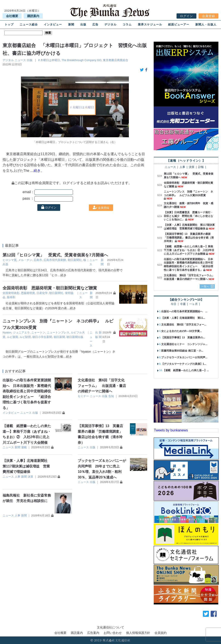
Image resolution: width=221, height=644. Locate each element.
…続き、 (37, 171)
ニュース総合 (29, 24)
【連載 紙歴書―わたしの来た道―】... (186, 370)
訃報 (201, 167)
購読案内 (33, 16)
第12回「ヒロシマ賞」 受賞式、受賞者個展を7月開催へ (55, 255)
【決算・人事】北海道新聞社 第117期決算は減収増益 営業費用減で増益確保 (27, 466)
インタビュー (53, 24)
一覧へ (205, 286)
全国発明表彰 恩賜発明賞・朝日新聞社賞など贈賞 (50, 288)
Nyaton (7, 332)
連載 (24, 447)
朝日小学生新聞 (42, 337)
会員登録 (208, 16)
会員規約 (161, 633)
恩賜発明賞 (28, 293)
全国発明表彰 (11, 293)
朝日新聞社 (75, 260)
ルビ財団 (25, 337)
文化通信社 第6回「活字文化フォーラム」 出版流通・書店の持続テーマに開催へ (102, 386)
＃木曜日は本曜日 (49, 60)
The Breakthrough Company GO (81, 60)
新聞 (71, 24)
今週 (183, 304)
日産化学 (42, 293)
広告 (95, 24)
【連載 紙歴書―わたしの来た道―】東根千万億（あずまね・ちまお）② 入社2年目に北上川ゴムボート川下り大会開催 (189, 250)
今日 (174, 304)
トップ (9, 24)
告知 (111, 396)
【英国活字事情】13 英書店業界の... (183, 338)
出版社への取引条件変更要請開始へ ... (184, 311)
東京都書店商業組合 (116, 60)
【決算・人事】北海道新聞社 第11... (183, 318)
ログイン (186, 16)
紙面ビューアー (179, 24)
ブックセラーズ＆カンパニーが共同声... (184, 357)
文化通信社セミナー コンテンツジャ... (184, 344)
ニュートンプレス (58, 332)
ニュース (20, 60)
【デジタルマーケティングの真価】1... (184, 364)
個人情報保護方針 (138, 633)
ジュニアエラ (21, 332)
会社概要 (12, 16)
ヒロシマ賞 (10, 260)
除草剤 (11, 297)
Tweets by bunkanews (171, 430)
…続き (62, 275)
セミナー (83, 396)
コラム (127, 24)
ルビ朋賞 (13, 337)
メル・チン (25, 260)
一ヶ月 (193, 304)
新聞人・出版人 (206, 24)
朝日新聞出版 (75, 337)
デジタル (110, 24)
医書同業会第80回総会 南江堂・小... (182, 351)
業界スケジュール (150, 24)
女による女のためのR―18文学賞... (182, 331)
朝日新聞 (59, 337)
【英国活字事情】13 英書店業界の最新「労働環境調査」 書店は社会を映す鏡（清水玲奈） (189, 238)
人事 (17, 477)
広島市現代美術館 (55, 260)
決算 (30, 477)
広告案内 (93, 633)
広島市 (38, 260)
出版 (83, 24)
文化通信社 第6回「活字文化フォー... (184, 325)
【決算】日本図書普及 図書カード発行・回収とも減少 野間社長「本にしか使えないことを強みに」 (188, 216)
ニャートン (38, 332)
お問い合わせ (113, 633)
